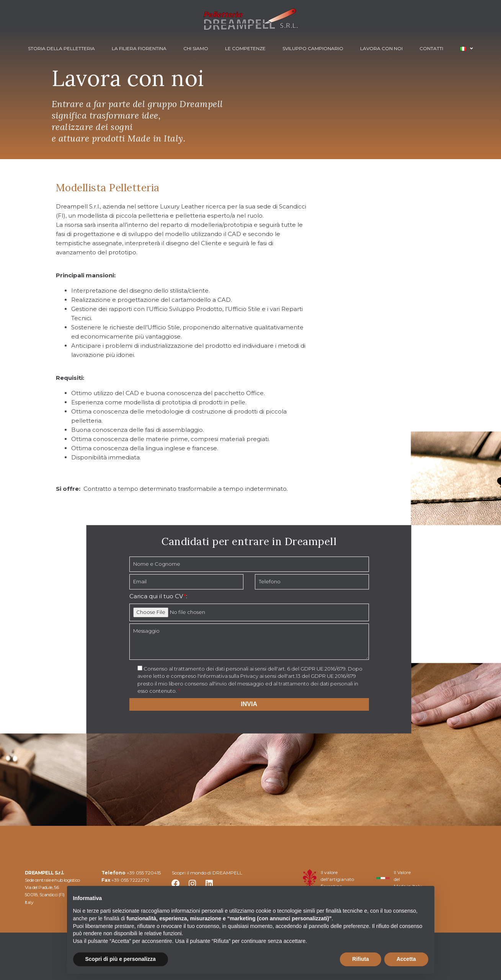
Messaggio (249, 642)
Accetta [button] (406, 959)
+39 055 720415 (144, 873)
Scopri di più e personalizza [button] (121, 959)
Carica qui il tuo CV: (158, 596)
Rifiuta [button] (361, 959)
